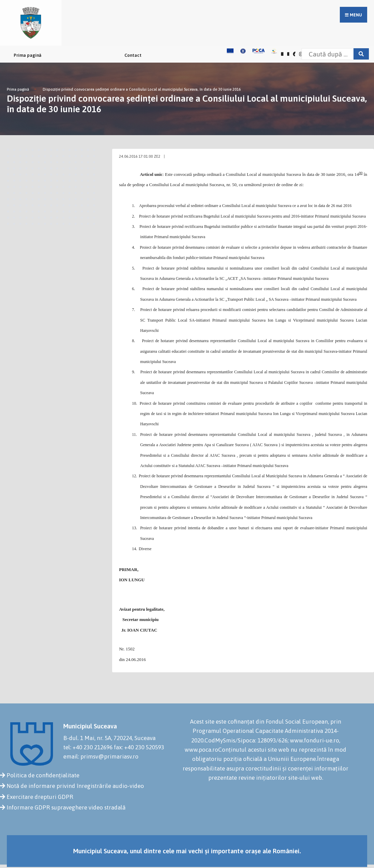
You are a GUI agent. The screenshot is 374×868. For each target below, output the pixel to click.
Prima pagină (28, 55)
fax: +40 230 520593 (139, 747)
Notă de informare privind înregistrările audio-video (75, 786)
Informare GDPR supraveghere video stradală (66, 807)
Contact (133, 55)
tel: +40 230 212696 (88, 747)
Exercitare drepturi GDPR (40, 797)
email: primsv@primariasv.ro (101, 756)
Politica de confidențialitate (43, 775)
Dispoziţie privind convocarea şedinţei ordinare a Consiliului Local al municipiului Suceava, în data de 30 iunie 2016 (142, 89)
